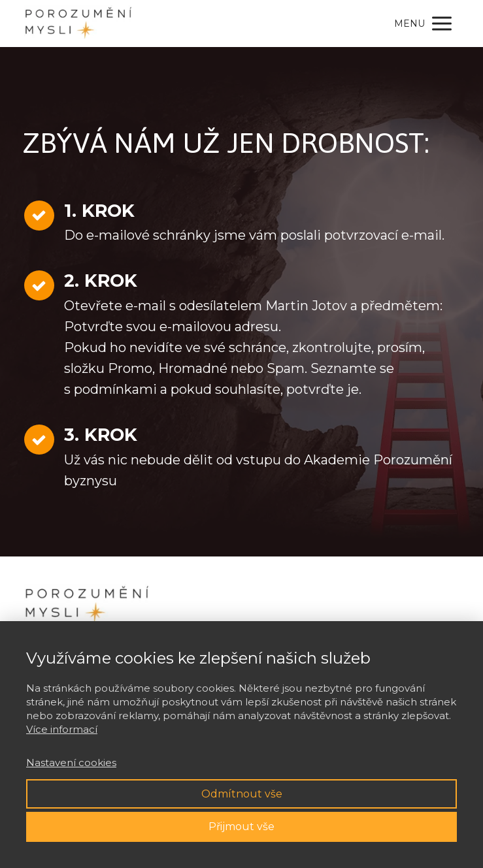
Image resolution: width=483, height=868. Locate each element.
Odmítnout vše (242, 794)
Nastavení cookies (71, 763)
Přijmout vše (241, 827)
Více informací (62, 729)
